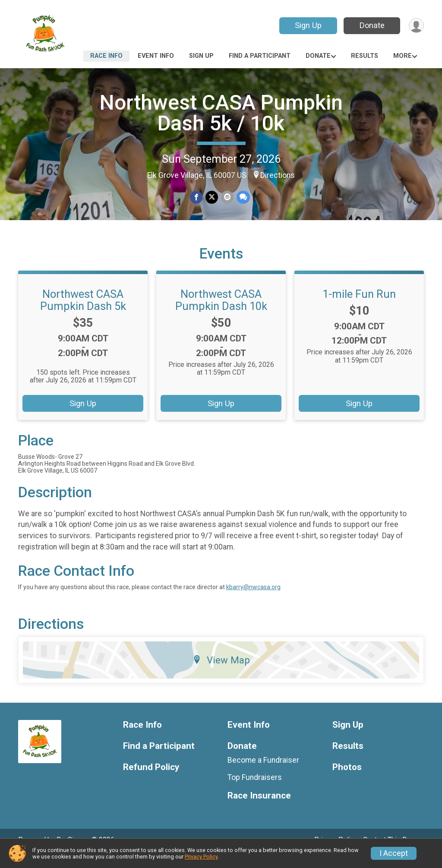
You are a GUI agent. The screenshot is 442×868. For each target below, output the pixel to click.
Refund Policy (151, 779)
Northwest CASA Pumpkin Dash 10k (221, 312)
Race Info (106, 56)
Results (365, 56)
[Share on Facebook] (197, 197)
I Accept (394, 853)
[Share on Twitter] (212, 197)
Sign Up (307, 25)
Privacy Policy (201, 857)
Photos (347, 779)
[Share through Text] (242, 197)
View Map (221, 672)
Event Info (156, 56)
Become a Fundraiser (263, 772)
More (403, 56)
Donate (371, 25)
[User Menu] (416, 26)
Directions (278, 175)
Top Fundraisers (255, 789)
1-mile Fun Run (359, 306)
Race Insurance (259, 807)
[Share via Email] (227, 197)
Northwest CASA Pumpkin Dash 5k (83, 312)
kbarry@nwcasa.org (253, 599)
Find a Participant (260, 56)
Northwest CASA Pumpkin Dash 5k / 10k (221, 113)
